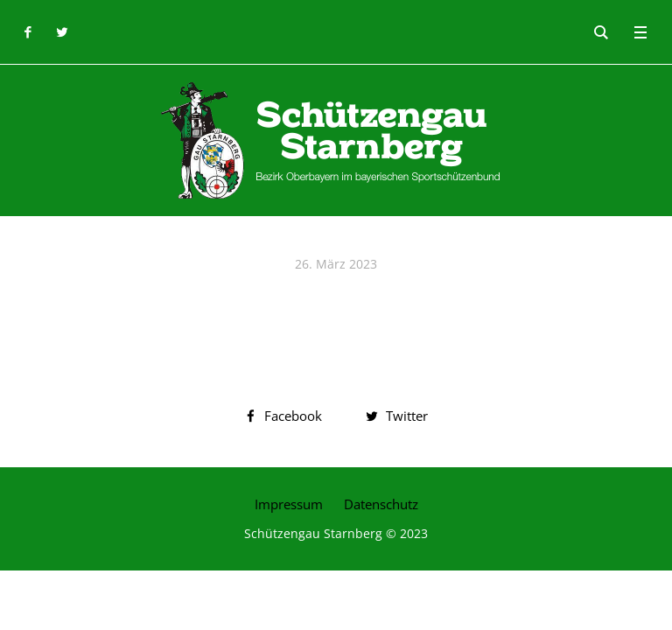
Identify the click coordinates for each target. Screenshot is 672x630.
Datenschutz (381, 504)
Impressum (289, 504)
